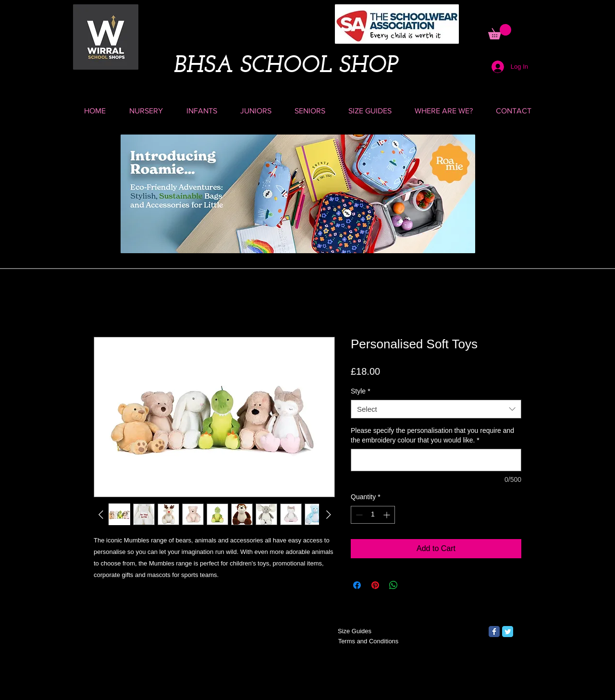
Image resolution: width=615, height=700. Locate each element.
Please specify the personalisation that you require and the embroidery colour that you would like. (432, 435)
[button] (500, 32)
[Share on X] (412, 585)
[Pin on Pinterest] (375, 585)
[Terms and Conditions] (368, 642)
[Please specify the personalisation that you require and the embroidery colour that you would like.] (436, 460)
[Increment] (387, 515)
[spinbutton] (373, 515)
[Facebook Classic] (494, 632)
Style (361, 391)
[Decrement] (358, 515)
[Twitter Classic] (508, 632)
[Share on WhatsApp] (394, 585)
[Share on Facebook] (357, 585)
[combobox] (436, 409)
